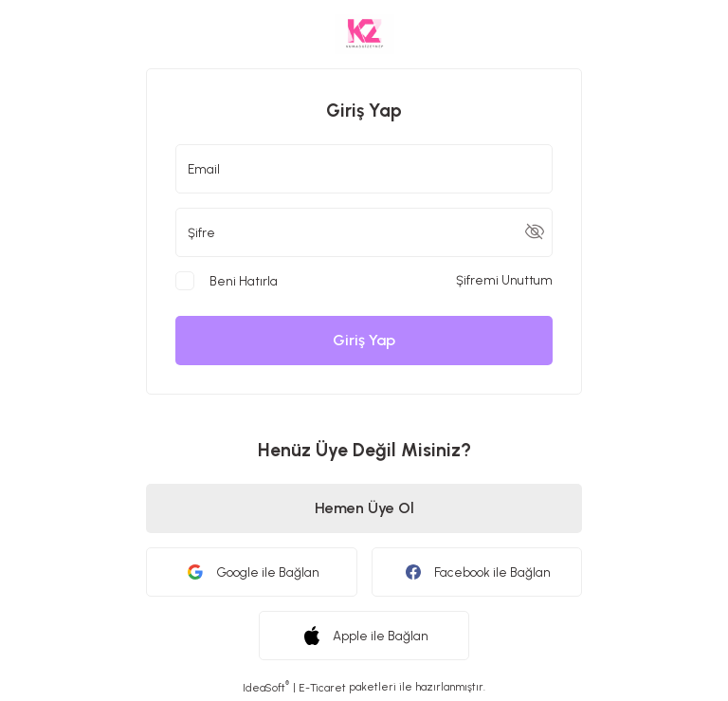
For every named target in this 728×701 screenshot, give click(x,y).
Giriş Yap (364, 340)
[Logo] (364, 34)
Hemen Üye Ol (364, 508)
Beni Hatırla (244, 281)
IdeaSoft (266, 687)
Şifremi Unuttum (504, 280)
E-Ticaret (322, 688)
